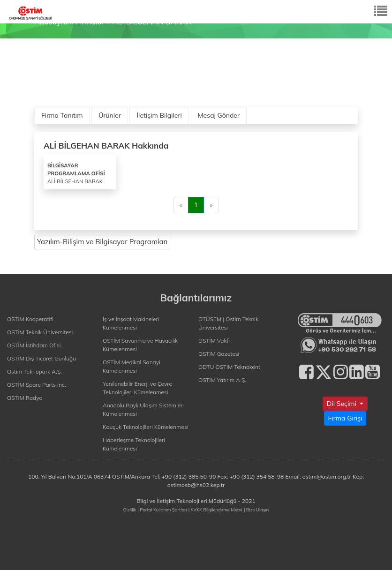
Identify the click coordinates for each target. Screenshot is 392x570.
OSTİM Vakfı (214, 341)
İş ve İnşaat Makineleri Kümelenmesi (131, 323)
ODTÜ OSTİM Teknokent (229, 367)
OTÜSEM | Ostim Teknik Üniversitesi (228, 323)
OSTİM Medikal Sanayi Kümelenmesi (132, 366)
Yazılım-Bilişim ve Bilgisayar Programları (102, 242)
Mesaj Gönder (219, 115)
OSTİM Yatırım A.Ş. (222, 380)
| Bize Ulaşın (256, 510)
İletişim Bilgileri (159, 115)
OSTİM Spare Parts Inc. (37, 385)
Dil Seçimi (343, 404)
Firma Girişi (345, 418)
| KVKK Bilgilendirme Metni (215, 510)
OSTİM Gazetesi (219, 354)
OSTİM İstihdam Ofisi (34, 345)
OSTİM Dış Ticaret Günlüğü (41, 358)
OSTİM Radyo (25, 398)
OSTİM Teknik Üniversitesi (40, 332)
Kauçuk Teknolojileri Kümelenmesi (146, 427)
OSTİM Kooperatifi (30, 319)
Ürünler (110, 115)
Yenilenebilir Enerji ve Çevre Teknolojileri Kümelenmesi (137, 388)
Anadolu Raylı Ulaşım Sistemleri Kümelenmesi (143, 409)
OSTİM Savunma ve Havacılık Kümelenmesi (140, 345)
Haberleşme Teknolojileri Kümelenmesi (134, 444)
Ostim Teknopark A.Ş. (34, 371)
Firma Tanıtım (62, 115)
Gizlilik (130, 510)
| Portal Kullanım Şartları (162, 510)
